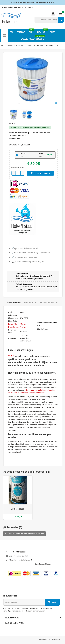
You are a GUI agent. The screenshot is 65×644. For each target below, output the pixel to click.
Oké (52, 602)
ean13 (12, 123)
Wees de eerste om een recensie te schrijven (24, 534)
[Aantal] (18, 173)
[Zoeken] (49, 20)
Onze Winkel (7, 7)
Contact (29, 7)
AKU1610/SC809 (18, 509)
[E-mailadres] (24, 602)
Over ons (19, 7)
